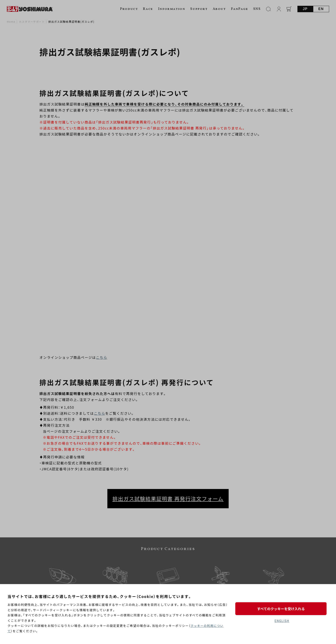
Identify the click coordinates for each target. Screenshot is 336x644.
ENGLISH (282, 621)
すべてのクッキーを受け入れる (282, 608)
